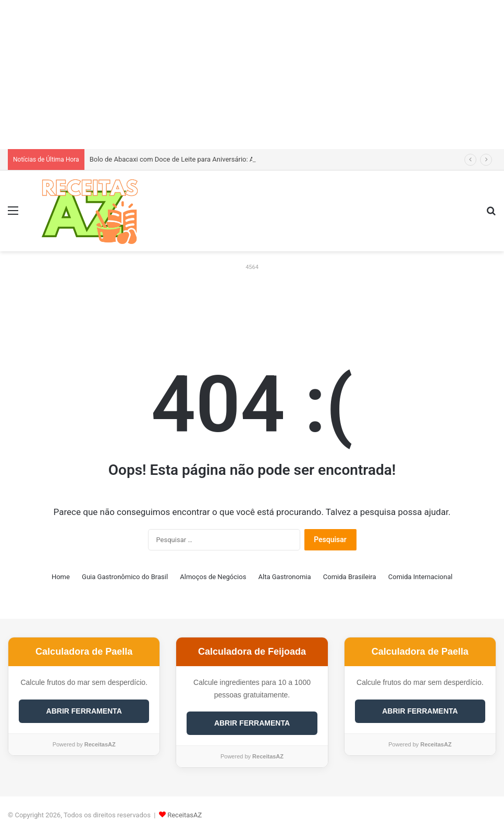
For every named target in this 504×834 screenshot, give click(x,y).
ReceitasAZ (185, 815)
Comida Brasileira (350, 577)
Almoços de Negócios (213, 577)
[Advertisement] (252, 73)
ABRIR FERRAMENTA (84, 711)
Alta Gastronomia (285, 577)
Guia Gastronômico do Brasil (125, 577)
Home (61, 577)
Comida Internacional (420, 577)
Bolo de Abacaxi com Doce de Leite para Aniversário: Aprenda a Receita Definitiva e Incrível (226, 159)
